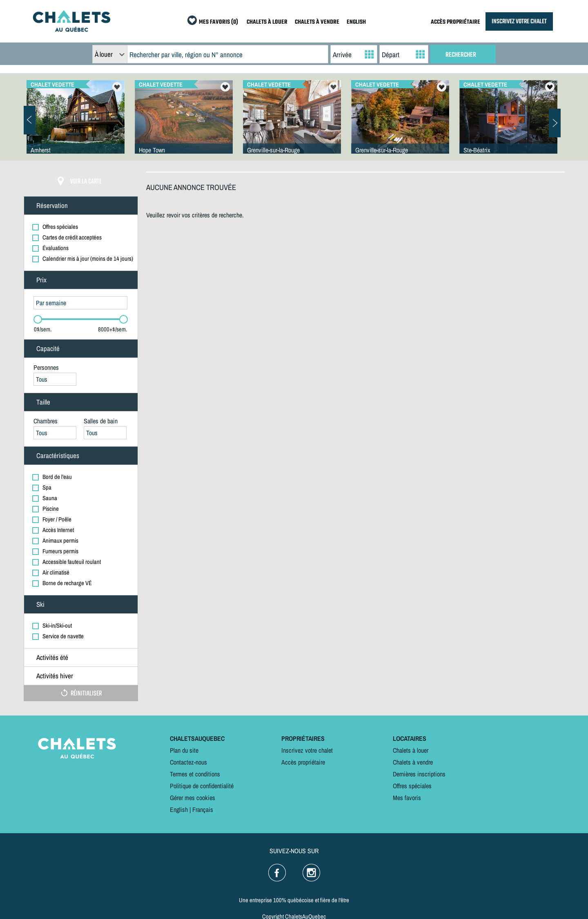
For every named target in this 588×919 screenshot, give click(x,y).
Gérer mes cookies (193, 798)
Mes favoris (407, 798)
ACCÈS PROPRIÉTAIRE (455, 22)
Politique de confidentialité (202, 786)
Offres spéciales (412, 786)
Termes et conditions (195, 774)
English (179, 809)
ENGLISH (356, 22)
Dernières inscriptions (419, 774)
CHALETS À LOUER (267, 22)
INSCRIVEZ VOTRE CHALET (519, 21)
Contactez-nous (188, 762)
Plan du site (184, 750)
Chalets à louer (411, 750)
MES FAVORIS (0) (218, 22)
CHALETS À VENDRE (317, 22)
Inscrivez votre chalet (307, 750)
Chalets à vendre (413, 762)
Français (203, 809)
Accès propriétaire (303, 762)
